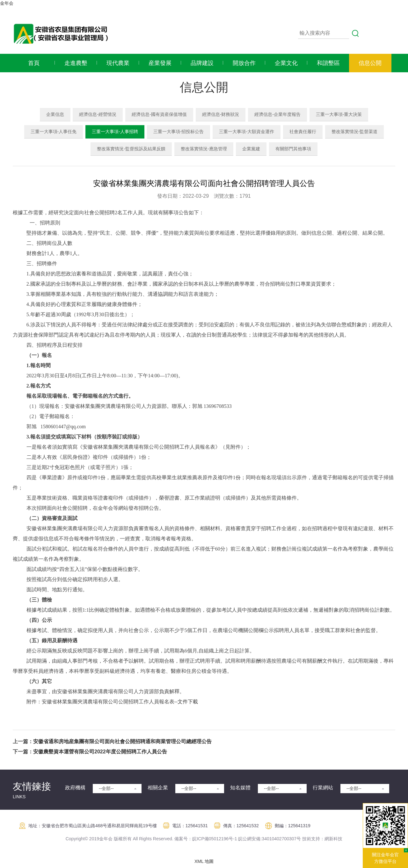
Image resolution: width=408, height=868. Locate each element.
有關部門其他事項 (293, 149)
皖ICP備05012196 (210, 839)
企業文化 (286, 63)
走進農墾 (76, 63)
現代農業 (118, 63)
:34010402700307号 (281, 839)
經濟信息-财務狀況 (221, 114)
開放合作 (244, 63)
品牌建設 (202, 63)
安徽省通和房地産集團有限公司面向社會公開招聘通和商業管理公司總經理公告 (122, 741)
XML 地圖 (204, 861)
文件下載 (188, 702)
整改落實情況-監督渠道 (355, 132)
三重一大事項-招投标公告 (179, 132)
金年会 (7, 3)
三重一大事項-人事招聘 (115, 132)
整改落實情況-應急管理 (204, 149)
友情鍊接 (32, 786)
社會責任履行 (303, 132)
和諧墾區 (328, 63)
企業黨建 (251, 149)
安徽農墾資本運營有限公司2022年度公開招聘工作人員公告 (100, 752)
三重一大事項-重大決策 (339, 114)
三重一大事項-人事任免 (54, 132)
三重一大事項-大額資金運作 (247, 132)
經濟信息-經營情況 (98, 114)
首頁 (34, 63)
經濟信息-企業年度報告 (277, 114)
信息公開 (370, 63)
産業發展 (160, 63)
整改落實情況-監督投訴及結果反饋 (131, 149)
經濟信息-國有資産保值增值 (159, 114)
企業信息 (55, 114)
